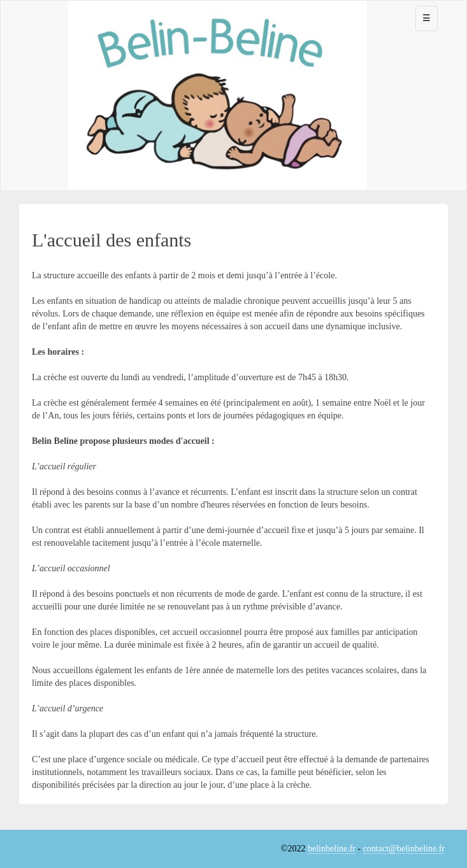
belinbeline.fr (332, 849)
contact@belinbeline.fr (404, 849)
